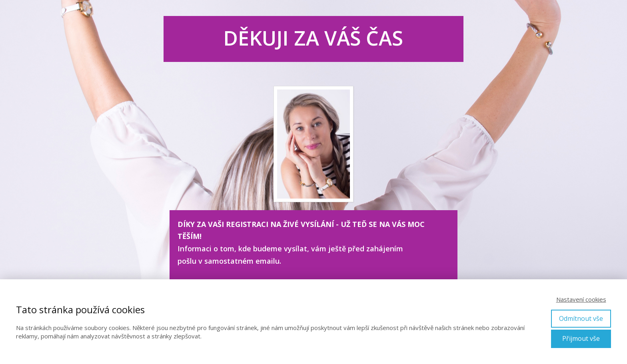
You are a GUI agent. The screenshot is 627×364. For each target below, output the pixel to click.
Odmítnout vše (581, 318)
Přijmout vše (581, 338)
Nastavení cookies (581, 299)
